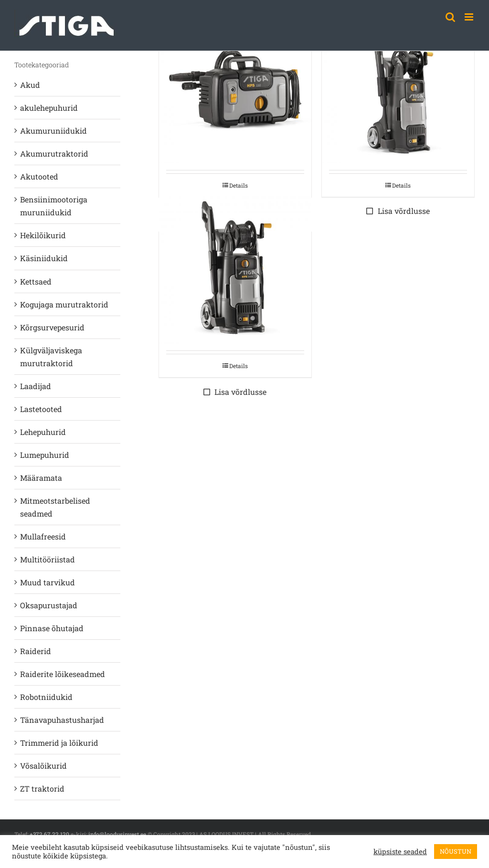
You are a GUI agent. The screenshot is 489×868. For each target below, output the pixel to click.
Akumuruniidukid (53, 131)
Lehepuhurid (43, 432)
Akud (30, 85)
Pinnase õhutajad (52, 628)
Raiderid (36, 651)
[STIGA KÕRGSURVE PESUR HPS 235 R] (398, 87)
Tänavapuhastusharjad (62, 720)
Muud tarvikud (48, 582)
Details (239, 185)
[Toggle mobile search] (450, 17)
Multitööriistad (48, 559)
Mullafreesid (43, 536)
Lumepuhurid (45, 455)
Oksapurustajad (49, 605)
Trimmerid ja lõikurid (59, 743)
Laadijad (36, 386)
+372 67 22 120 (49, 834)
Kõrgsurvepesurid (52, 327)
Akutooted (39, 176)
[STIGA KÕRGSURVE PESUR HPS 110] (235, 87)
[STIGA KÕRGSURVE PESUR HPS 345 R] (235, 268)
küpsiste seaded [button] (400, 852)
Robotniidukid (46, 697)
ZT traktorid (42, 789)
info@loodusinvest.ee (117, 834)
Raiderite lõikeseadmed (63, 674)
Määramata (41, 478)
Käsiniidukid (44, 258)
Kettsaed (36, 281)
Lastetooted (41, 409)
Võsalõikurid (43, 766)
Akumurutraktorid (54, 153)
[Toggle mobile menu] (470, 17)
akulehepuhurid (49, 108)
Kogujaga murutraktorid (64, 304)
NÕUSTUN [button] (456, 851)
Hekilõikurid (43, 235)
